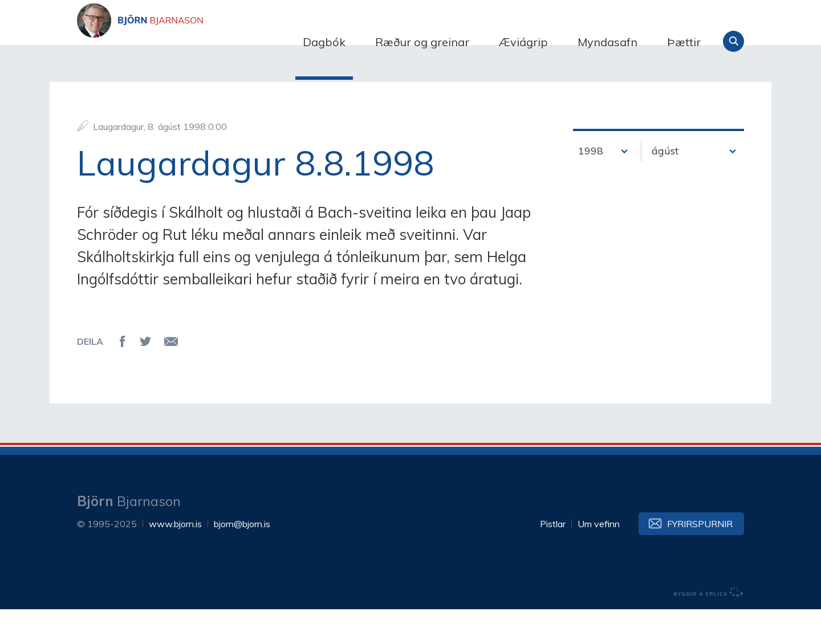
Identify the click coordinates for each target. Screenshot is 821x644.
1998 (591, 186)
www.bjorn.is (175, 559)
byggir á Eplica (709, 627)
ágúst (665, 186)
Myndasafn (607, 42)
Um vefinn (599, 559)
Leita (733, 41)
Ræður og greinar (422, 42)
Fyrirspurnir (700, 559)
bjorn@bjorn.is (242, 559)
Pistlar (553, 559)
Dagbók (324, 42)
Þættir (684, 42)
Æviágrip (523, 42)
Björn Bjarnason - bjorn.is (191, 42)
